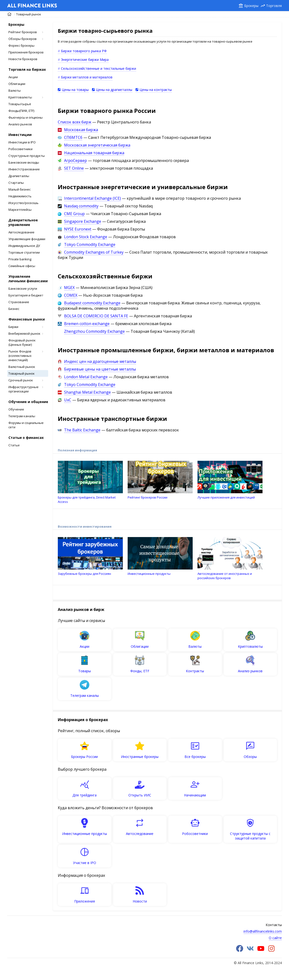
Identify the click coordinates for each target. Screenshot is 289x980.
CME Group (74, 214)
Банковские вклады (24, 162)
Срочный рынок (21, 380)
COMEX (71, 295)
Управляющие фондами (27, 239)
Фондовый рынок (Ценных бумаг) (22, 342)
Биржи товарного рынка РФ (84, 51)
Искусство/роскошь (23, 203)
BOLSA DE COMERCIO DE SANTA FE (96, 316)
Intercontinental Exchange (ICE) (92, 198)
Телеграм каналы (22, 416)
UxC (68, 400)
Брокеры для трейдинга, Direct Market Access (90, 482)
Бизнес (14, 309)
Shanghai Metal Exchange (87, 392)
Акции (13, 77)
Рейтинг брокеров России (160, 480)
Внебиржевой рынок (24, 333)
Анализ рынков (20, 124)
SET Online (74, 168)
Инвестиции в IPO (22, 142)
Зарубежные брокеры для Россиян (90, 556)
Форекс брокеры (21, 45)
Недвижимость (20, 196)
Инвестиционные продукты (160, 556)
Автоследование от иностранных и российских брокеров (230, 559)
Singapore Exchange (83, 221)
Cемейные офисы (22, 266)
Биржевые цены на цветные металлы (100, 369)
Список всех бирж (75, 122)
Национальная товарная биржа (94, 153)
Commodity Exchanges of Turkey (94, 252)
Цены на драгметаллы (114, 90)
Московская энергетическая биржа (97, 145)
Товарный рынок (29, 14)
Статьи (14, 445)
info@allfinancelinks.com (263, 931)
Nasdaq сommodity (81, 206)
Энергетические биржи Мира (85, 60)
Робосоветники (20, 149)
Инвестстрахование (24, 169)
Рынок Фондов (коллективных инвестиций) (20, 356)
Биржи (13, 327)
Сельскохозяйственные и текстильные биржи (99, 68)
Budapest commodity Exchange (92, 303)
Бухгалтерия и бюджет (26, 295)
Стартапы (16, 183)
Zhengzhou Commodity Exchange (94, 331)
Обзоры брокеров (23, 39)
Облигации (17, 84)
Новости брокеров (23, 59)
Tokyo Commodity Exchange (90, 244)
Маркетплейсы (20, 210)
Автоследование (21, 232)
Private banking (20, 259)
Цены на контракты (156, 90)
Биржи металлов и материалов (87, 77)
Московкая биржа (81, 130)
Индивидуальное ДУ (24, 246)
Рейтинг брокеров (23, 32)
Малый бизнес (20, 189)
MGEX (69, 288)
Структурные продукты (27, 156)
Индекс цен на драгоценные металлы (100, 361)
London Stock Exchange (86, 237)
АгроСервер (76, 160)
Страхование (19, 302)
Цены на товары (75, 90)
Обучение (16, 409)
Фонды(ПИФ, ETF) (21, 111)
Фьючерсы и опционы (26, 117)
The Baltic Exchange (82, 430)
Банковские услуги (23, 288)
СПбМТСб (73, 137)
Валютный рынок (22, 367)
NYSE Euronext (78, 229)
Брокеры (251, 6)
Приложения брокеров (26, 52)
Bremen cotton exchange (87, 324)
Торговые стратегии (24, 252)
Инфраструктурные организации (23, 389)
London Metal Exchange (86, 377)
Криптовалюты (20, 97)
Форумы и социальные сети (26, 425)
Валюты (15, 90)
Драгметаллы (19, 176)
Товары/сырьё (20, 104)
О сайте (275, 938)
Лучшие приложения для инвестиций (230, 480)
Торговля (274, 6)
